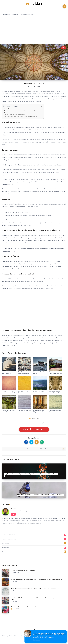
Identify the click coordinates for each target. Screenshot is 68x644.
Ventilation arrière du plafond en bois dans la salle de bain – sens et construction (35, 589)
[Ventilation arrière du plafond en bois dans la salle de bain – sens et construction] (5, 591)
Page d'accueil (6, 14)
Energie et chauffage (8, 535)
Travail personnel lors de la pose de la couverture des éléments (23, 111)
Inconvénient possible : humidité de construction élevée (21, 117)
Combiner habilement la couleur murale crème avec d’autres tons (30, 607)
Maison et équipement (9, 539)
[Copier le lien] (34, 449)
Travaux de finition (10, 113)
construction (38, 423)
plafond (45, 423)
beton (32, 423)
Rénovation (15, 14)
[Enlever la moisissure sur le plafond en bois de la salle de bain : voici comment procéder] (5, 582)
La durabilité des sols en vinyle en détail (23, 571)
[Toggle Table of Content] (40, 106)
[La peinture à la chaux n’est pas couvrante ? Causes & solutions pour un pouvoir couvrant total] (5, 600)
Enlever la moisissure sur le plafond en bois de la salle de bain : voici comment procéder (37, 580)
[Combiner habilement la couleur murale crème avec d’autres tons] (5, 609)
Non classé (5, 543)
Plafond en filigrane (10, 109)
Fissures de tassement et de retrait (14, 115)
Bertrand (14, 509)
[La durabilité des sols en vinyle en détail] (5, 573)
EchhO (34, 6)
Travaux (4, 552)
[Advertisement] (34, 30)
